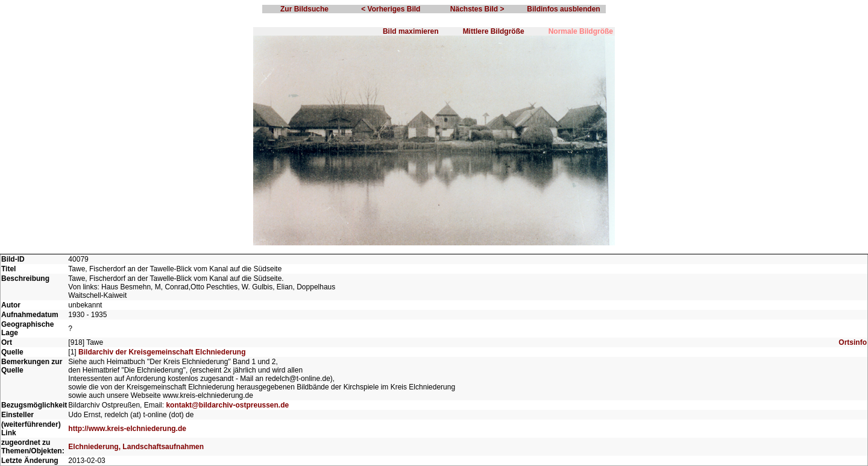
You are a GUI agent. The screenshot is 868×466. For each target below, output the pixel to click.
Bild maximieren (411, 31)
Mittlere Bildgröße (494, 31)
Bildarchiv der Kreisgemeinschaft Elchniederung (162, 352)
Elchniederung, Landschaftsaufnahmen (136, 447)
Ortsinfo (853, 342)
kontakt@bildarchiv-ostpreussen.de (227, 405)
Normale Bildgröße (581, 31)
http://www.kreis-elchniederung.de (127, 429)
